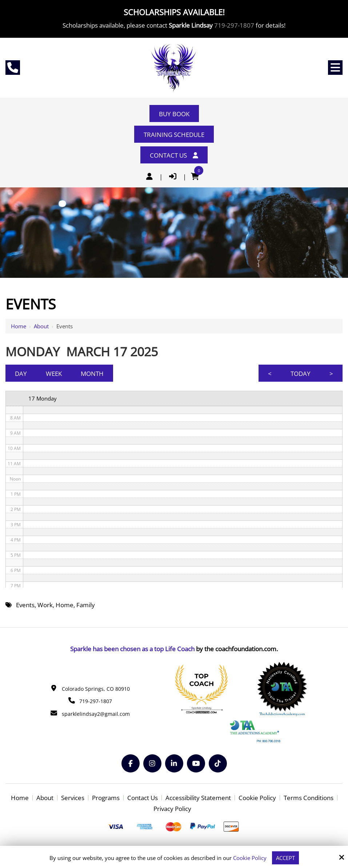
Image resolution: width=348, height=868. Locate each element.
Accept (285, 858)
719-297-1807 (234, 25)
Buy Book (174, 114)
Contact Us (174, 155)
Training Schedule (174, 135)
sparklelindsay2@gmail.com (96, 714)
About (41, 326)
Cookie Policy (250, 858)
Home (19, 326)
